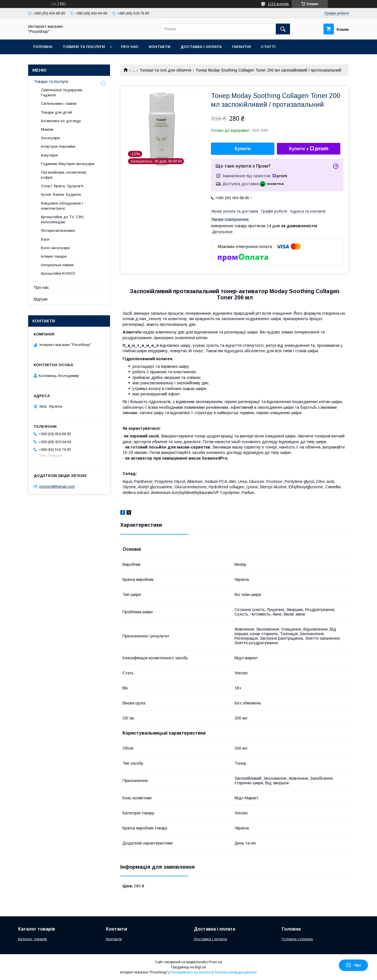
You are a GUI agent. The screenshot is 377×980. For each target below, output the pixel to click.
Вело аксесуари (55, 248)
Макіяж (47, 129)
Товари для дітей (56, 112)
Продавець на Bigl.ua (188, 967)
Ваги (45, 239)
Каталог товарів (33, 939)
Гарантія (241, 47)
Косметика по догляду (61, 121)
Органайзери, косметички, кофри (64, 175)
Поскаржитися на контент (191, 972)
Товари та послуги (84, 47)
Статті (268, 47)
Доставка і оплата (201, 47)
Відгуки (41, 299)
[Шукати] (283, 29)
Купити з (308, 149)
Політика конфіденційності (235, 972)
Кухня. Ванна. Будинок (61, 194)
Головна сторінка (297, 939)
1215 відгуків (278, 4)
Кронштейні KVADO (58, 273)
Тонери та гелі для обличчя (165, 70)
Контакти (160, 47)
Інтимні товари (54, 256)
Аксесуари (50, 138)
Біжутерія (49, 155)
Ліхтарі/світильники (58, 231)
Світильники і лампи (59, 104)
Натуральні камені (57, 265)
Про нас (130, 47)
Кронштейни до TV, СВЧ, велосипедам (63, 219)
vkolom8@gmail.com (57, 486)
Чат (353, 965)
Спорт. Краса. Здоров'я (62, 186)
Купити (243, 149)
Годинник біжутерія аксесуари (68, 164)
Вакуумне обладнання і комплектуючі (62, 206)
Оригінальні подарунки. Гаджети (62, 92)
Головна (43, 47)
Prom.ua (215, 962)
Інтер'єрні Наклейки (58, 146)
